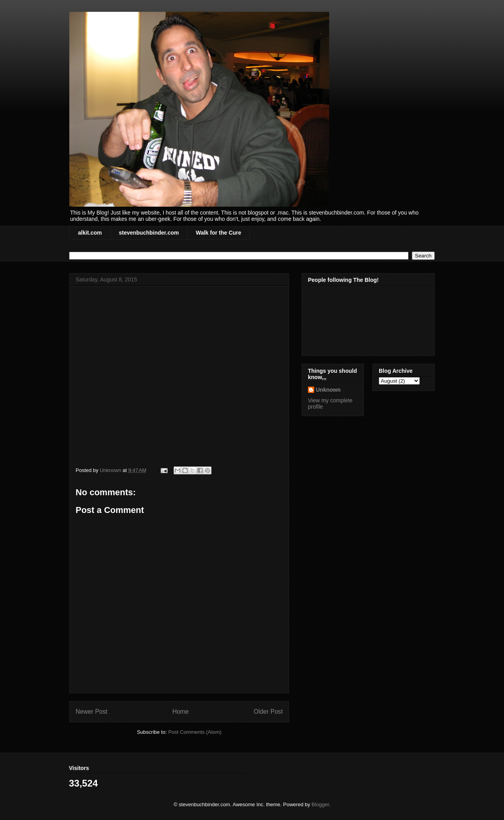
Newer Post (92, 712)
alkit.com (90, 233)
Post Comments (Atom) (195, 732)
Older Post (268, 712)
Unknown (328, 390)
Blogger (320, 804)
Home (181, 712)
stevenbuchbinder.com (149, 233)
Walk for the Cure (218, 233)
